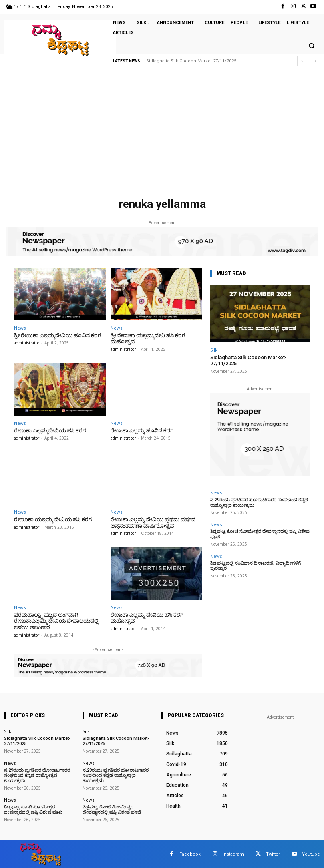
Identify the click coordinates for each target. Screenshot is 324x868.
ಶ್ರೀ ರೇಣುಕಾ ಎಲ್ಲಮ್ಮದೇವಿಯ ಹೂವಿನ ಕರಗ (57, 335)
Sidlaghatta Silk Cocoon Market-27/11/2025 (191, 61)
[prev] (302, 61)
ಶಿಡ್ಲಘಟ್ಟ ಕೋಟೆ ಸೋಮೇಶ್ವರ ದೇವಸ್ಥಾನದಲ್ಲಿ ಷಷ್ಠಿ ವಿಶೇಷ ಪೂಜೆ (258, 534)
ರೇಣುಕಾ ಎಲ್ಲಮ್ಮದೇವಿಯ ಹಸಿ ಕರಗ (49, 430)
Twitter (273, 853)
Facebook (190, 853)
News (20, 328)
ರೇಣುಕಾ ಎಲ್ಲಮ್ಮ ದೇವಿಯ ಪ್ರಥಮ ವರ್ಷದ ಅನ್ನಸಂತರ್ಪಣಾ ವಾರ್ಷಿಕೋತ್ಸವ (153, 523)
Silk (214, 350)
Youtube (311, 853)
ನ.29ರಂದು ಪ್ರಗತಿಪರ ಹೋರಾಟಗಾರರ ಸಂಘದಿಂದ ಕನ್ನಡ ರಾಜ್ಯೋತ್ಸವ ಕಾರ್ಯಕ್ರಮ (36, 775)
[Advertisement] (162, 134)
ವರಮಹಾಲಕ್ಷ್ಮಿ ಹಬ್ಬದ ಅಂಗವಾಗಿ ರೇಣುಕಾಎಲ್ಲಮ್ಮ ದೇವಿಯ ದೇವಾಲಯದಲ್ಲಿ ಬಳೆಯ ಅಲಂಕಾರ (56, 621)
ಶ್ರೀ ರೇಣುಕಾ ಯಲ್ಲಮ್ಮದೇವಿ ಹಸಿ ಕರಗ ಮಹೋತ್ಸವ (147, 339)
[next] (315, 61)
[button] (312, 46)
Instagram (233, 853)
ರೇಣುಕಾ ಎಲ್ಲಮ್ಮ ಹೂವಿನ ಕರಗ (141, 430)
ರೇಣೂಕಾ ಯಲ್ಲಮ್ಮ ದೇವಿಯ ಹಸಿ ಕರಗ (52, 519)
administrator (27, 343)
